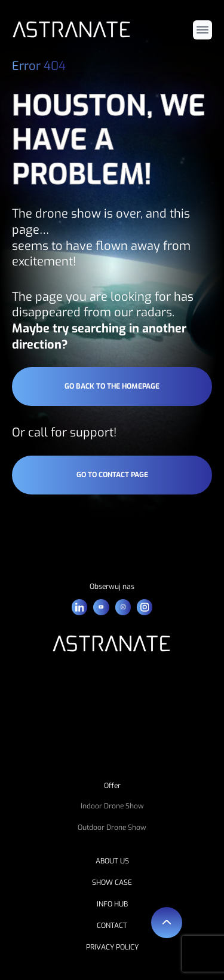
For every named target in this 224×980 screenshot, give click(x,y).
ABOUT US (112, 861)
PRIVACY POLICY (112, 947)
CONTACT (112, 926)
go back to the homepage (112, 386)
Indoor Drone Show (112, 806)
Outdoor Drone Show (112, 828)
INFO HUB (112, 904)
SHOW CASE (112, 883)
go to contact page (112, 475)
